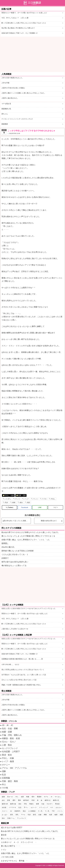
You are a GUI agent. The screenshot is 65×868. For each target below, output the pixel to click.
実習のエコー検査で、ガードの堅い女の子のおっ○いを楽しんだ (24, 13)
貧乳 (12, 815)
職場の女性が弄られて (49, 521)
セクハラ (34, 807)
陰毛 (35, 815)
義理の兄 (56, 800)
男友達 (57, 804)
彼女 (21, 502)
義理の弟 (5, 804)
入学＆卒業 (5, 83)
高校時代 (17, 811)
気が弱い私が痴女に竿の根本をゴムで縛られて (18, 28)
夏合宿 (4, 835)
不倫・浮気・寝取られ (12, 735)
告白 (3, 818)
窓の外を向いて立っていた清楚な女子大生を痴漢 (17, 521)
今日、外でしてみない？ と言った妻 (15, 18)
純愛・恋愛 (22, 495)
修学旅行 (26, 800)
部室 (9, 800)
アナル (23, 815)
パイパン (60, 811)
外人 (4, 784)
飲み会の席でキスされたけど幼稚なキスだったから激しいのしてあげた (30, 532)
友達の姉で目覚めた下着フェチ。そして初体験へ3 (19, 33)
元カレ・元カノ (9, 742)
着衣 (33, 797)
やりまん (58, 797)
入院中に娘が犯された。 (10, 98)
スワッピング (43, 807)
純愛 (61, 815)
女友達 (4, 807)
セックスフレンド (10, 748)
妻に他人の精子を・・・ (11, 846)
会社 (3, 800)
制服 (28, 797)
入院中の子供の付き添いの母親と (13, 88)
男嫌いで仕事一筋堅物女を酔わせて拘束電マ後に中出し (21, 685)
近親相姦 (6, 778)
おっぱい (5, 815)
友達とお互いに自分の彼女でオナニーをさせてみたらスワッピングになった (28, 608)
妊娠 (40, 815)
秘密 (56, 815)
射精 (14, 502)
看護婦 (39, 797)
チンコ (18, 499)
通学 (14, 800)
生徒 (43, 804)
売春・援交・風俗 (10, 781)
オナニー (6, 765)
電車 (19, 800)
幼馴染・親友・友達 (11, 738)
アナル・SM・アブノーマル (14, 768)
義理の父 (48, 800)
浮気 (25, 804)
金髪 (22, 797)
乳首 (6, 502)
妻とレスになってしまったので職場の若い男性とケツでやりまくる (28, 536)
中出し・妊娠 (9, 495)
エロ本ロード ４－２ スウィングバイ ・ (19, 842)
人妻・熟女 (7, 745)
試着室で (5, 558)
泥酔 (4, 771)
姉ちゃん (5, 114)
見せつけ (10, 797)
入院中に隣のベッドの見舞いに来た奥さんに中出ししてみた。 (24, 93)
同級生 (31, 804)
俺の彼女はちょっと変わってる (14, 566)
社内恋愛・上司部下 (11, 752)
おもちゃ (59, 807)
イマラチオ (12, 807)
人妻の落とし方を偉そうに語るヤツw (15, 629)
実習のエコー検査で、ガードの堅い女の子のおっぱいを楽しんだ (25, 614)
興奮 (45, 815)
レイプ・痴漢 (8, 761)
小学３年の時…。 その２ (10, 665)
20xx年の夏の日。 (9, 547)
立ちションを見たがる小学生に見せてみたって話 (19, 680)
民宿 (33, 800)
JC (52, 797)
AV (11, 811)
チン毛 (40, 811)
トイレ (4, 850)
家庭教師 (5, 124)
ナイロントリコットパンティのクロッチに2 (17, 119)
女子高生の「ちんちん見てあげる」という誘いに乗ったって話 (24, 675)
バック (26, 499)
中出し (53, 499)
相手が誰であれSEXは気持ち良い (15, 562)
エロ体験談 (32, 811)
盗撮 (3, 797)
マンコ (35, 499)
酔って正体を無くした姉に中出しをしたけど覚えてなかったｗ (24, 23)
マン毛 (47, 811)
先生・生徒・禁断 (10, 728)
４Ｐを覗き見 (6, 104)
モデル (46, 797)
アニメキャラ (21, 818)
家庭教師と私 (6, 109)
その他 (5, 788)
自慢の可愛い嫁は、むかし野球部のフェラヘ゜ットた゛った (26, 540)
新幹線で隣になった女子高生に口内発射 (18, 551)
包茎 (51, 815)
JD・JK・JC (8, 725)
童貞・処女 (7, 755)
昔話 (24, 811)
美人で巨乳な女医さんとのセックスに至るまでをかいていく (23, 670)
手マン (26, 807)
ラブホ (44, 499)
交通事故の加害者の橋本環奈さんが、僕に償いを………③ (22, 659)
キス (52, 807)
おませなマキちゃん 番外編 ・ (14, 861)
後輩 (38, 804)
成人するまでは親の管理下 (12, 828)
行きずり (50, 804)
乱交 (4, 775)
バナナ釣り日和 (7, 857)
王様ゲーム (11, 818)
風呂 (29, 502)
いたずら (8, 499)
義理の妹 (13, 804)
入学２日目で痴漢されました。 (13, 78)
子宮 (53, 811)
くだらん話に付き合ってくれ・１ (15, 554)
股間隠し (5, 543)
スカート (5, 811)
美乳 (17, 815)
